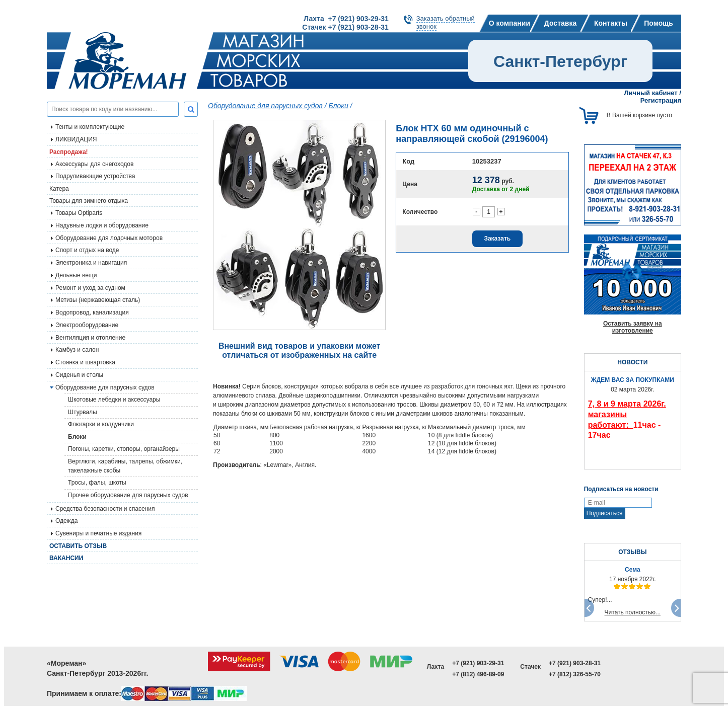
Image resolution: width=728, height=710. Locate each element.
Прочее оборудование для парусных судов (128, 495)
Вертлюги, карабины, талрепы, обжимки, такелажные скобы (125, 466)
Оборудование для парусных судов (105, 387)
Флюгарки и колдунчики (101, 424)
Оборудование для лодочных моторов (109, 238)
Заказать (497, 239)
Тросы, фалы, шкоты (97, 483)
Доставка (560, 23)
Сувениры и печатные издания (98, 533)
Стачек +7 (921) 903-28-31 (345, 27)
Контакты (611, 23)
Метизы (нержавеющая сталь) (98, 300)
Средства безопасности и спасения (105, 509)
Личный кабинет (650, 93)
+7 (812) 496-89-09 (478, 674)
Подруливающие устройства (95, 176)
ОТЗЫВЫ (632, 552)
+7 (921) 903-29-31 (478, 663)
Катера (59, 189)
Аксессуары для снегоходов (94, 164)
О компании (509, 23)
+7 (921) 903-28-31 (575, 663)
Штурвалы (83, 412)
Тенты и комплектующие (90, 127)
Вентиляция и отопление (90, 338)
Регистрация (661, 100)
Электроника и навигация (91, 263)
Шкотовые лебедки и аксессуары (114, 400)
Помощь (659, 23)
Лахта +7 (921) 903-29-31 (346, 19)
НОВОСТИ (632, 362)
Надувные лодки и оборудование (102, 225)
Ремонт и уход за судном (90, 288)
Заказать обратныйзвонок (446, 22)
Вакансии (66, 558)
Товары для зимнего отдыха (89, 201)
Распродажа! (69, 152)
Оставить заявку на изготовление (633, 327)
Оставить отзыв (78, 546)
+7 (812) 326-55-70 (575, 674)
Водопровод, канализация (92, 312)
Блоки (77, 437)
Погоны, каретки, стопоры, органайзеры (124, 449)
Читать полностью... (633, 612)
